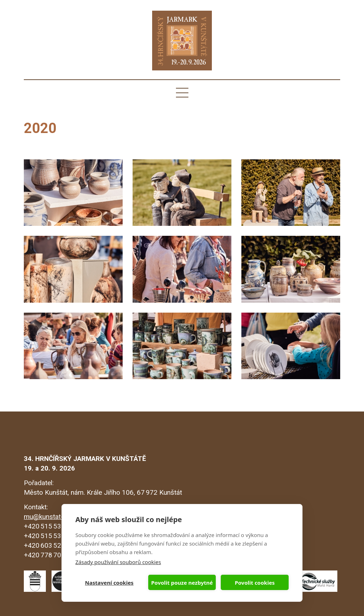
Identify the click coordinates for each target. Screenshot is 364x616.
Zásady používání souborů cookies (118, 562)
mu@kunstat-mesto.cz (57, 517)
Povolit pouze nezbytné (182, 583)
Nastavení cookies (109, 583)
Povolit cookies (255, 583)
